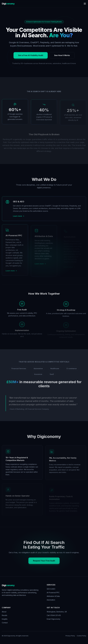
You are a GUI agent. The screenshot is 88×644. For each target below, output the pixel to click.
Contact (5, 623)
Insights (5, 619)
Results (5, 615)
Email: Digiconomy (54, 619)
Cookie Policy (81, 636)
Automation (51, 600)
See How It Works (62, 57)
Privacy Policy (70, 636)
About (4, 612)
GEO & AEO (51, 589)
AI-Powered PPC (53, 593)
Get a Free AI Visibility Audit (31, 57)
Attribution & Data (53, 596)
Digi (8, 4)
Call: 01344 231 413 (54, 615)
